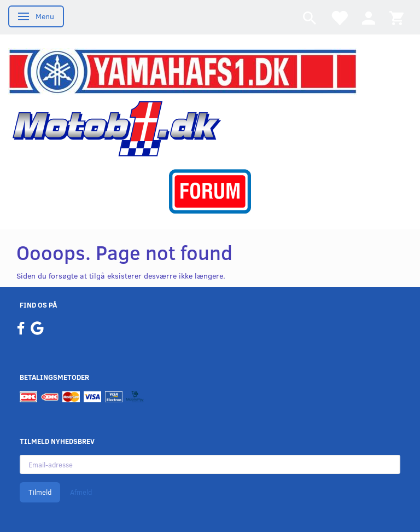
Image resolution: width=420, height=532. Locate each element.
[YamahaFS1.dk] (182, 70)
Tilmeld (40, 492)
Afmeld (81, 492)
